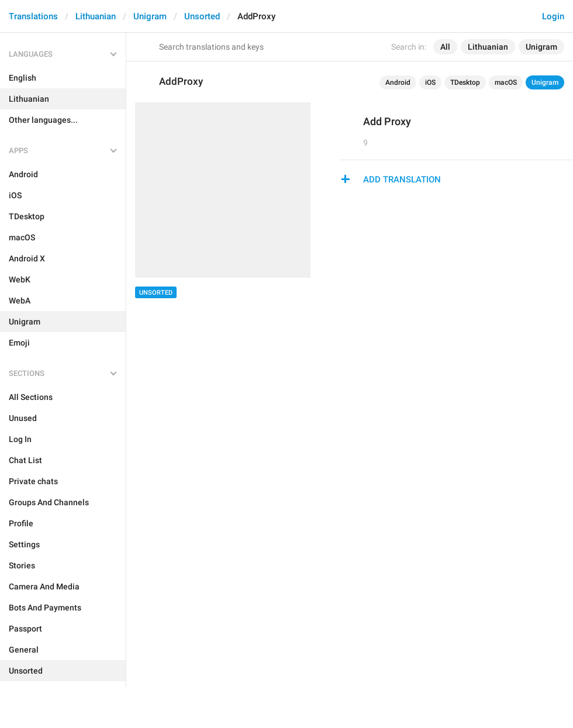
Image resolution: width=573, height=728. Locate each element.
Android (398, 82)
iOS (430, 82)
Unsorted (202, 16)
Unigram (150, 16)
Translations (33, 16)
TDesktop (465, 82)
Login (553, 16)
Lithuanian (96, 16)
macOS (506, 82)
